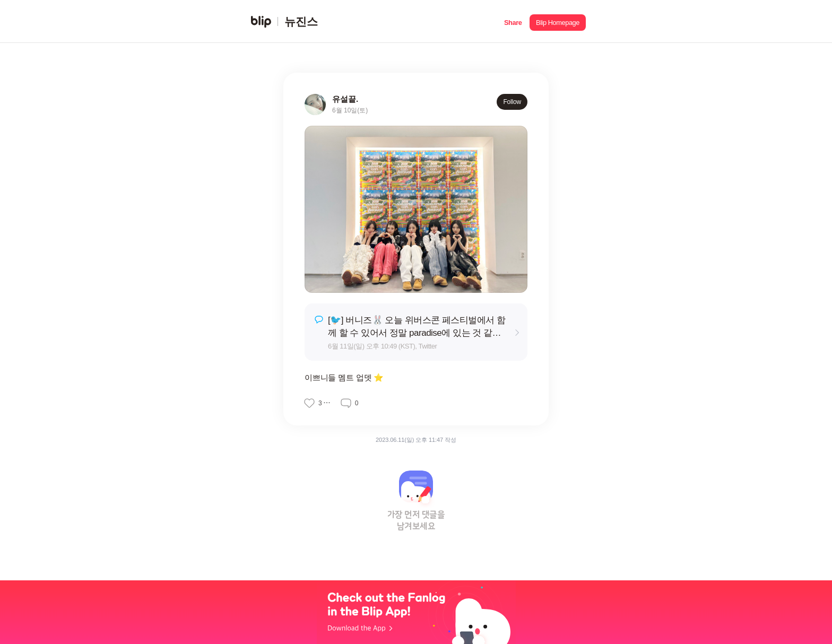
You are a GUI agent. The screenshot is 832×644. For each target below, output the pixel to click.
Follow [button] (512, 102)
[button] (513, 21)
